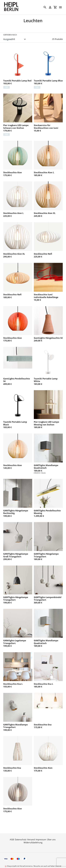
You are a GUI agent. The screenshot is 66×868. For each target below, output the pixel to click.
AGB (12, 832)
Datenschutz (21, 832)
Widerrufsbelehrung (33, 835)
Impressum (41, 832)
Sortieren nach (10, 35)
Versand (31, 832)
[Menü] (60, 7)
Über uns (51, 832)
